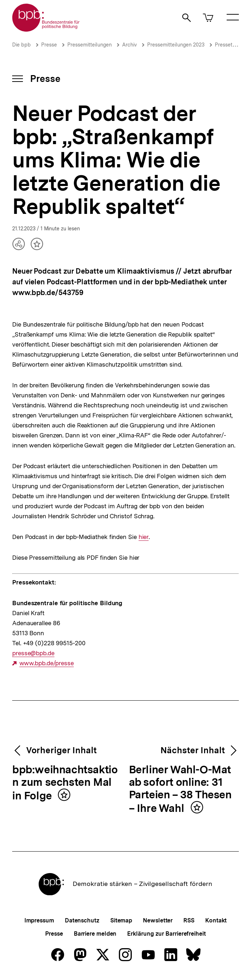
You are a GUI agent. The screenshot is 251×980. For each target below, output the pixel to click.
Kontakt (216, 920)
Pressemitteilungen (90, 45)
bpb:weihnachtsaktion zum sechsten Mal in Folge (65, 783)
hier (143, 537)
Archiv (129, 45)
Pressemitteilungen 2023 (176, 45)
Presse (49, 45)
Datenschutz (82, 920)
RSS (189, 920)
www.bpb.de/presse (47, 663)
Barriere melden (95, 934)
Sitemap (121, 920)
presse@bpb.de (33, 653)
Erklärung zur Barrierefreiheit (166, 934)
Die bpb (21, 45)
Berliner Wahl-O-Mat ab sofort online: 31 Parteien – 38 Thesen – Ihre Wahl (180, 789)
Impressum (39, 920)
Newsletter (158, 920)
